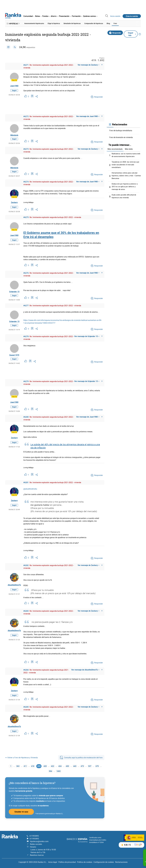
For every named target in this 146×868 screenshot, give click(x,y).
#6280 (26, 423)
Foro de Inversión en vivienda (121, 137)
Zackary (14, 205)
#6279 (26, 387)
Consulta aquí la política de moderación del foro (81, 763)
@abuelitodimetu (30, 495)
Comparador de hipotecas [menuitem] (94, 23)
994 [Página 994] (54, 778)
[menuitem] (29, 16)
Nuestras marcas (37, 855)
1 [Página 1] (9, 772)
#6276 (26, 275)
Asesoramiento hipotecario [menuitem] (34, 23)
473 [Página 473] (90, 772)
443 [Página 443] (81, 772)
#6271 (26, 64)
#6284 (26, 676)
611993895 (34, 836)
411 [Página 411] (25, 772)
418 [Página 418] (34, 772)
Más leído (129, 149)
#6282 (26, 571)
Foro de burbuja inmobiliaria (121, 130)
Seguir (14, 90)
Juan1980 (14, 85)
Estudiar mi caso (21, 819)
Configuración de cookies (104, 862)
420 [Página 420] (48, 772)
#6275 (26, 220)
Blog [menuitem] (108, 23)
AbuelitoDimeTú (14, 591)
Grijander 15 (14, 295)
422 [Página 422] (56, 772)
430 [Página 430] (73, 772)
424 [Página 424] (65, 772)
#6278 (26, 341)
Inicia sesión (115, 16)
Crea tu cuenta (132, 16)
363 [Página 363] (17, 772)
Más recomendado (115, 149)
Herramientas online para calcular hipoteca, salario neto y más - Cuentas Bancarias (125, 175)
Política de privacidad (67, 862)
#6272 (26, 116)
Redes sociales (36, 844)
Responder (115, 32)
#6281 (26, 488)
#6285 (26, 713)
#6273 (26, 150)
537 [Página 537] (98, 772)
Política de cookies (85, 862)
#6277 (26, 309)
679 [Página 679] (46, 778)
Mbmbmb (14, 135)
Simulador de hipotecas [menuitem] (72, 23)
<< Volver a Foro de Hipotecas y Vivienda (21, 763)
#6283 (26, 617)
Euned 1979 (14, 360)
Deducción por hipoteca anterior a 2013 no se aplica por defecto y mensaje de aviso (125, 186)
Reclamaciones (121, 862)
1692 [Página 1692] (63, 778)
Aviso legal (53, 862)
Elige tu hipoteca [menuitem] (54, 23)
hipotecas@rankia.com (39, 841)
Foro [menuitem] (115, 23)
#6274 (26, 184)
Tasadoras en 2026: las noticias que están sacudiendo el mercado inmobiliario (126, 164)
